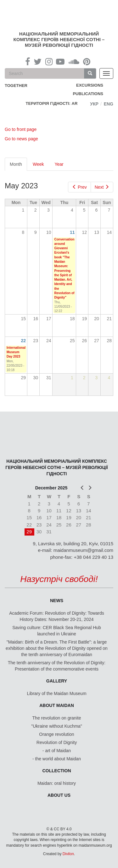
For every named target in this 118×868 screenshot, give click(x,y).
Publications (88, 94)
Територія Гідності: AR (52, 103)
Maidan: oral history (57, 783)
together (16, 86)
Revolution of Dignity (57, 742)
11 (72, 232)
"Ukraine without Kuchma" (57, 726)
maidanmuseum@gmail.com (83, 550)
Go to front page (21, 129)
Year (59, 164)
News (57, 601)
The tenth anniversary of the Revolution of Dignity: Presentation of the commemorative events (57, 666)
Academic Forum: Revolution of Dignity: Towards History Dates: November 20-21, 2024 (57, 616)
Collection (57, 771)
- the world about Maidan (57, 759)
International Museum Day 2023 (16, 352)
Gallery (57, 681)
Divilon (68, 854)
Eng (109, 104)
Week (38, 164)
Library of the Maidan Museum (56, 693)
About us (59, 795)
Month (18, 166)
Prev (79, 187)
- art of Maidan (57, 751)
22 (24, 341)
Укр (94, 104)
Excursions (90, 85)
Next (102, 187)
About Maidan (57, 705)
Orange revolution (56, 734)
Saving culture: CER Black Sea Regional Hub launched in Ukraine (57, 631)
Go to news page (21, 139)
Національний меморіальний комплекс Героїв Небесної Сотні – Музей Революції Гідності (59, 39)
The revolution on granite (57, 718)
